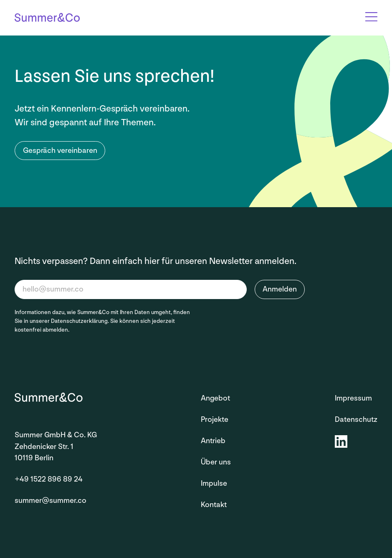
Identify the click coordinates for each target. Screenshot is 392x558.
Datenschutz (356, 420)
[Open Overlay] (371, 17)
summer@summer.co (51, 501)
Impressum (353, 398)
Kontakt (214, 505)
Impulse (214, 483)
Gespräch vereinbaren (60, 151)
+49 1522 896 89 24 (49, 479)
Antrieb (213, 441)
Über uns (216, 462)
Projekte (215, 420)
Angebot (215, 398)
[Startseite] (47, 18)
